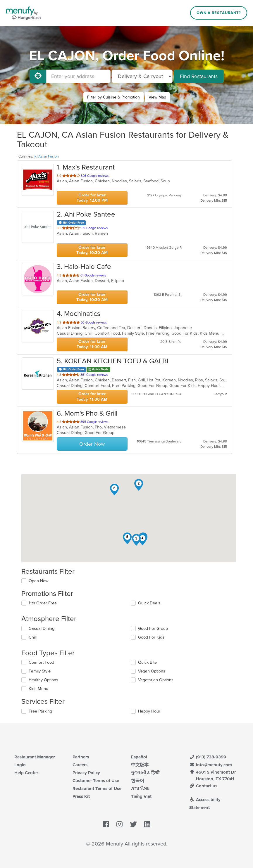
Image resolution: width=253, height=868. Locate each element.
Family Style (40, 671)
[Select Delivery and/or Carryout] (142, 76)
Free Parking (40, 711)
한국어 (138, 781)
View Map (157, 97)
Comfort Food (41, 662)
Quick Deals (149, 603)
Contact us (203, 786)
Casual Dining (42, 628)
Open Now (39, 581)
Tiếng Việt (141, 796)
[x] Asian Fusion (46, 156)
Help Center (26, 773)
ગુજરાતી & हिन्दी (145, 773)
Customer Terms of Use (96, 781)
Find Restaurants (199, 76)
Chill (33, 637)
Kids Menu (38, 689)
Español (139, 757)
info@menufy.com (211, 765)
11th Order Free (43, 603)
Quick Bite (147, 662)
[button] (139, 485)
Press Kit (81, 796)
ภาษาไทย (140, 789)
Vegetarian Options (156, 680)
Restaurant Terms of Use (97, 789)
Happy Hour (149, 711)
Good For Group (153, 628)
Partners (81, 757)
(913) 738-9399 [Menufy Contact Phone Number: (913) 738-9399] (208, 757)
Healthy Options (43, 680)
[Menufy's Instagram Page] (119, 825)
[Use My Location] (38, 76)
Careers (80, 765)
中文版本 (140, 765)
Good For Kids (151, 637)
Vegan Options (152, 671)
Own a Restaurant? (219, 13)
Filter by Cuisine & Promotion (113, 97)
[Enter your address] (78, 76)
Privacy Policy (86, 773)
